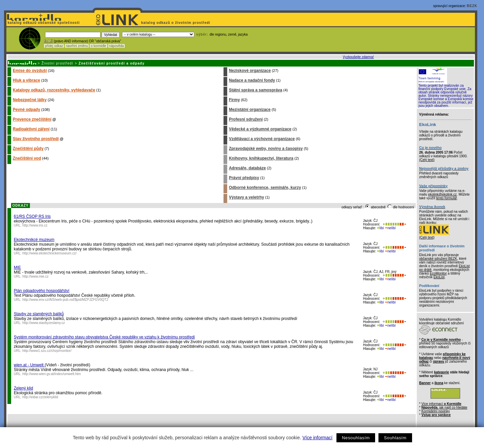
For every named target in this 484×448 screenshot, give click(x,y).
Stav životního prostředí (36, 139)
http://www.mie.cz (36, 276)
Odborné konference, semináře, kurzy (265, 188)
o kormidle (98, 46)
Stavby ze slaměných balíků (39, 314)
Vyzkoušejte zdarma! (358, 57)
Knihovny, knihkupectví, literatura (261, 158)
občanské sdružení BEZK (438, 259)
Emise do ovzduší (30, 71)
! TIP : (48, 41)
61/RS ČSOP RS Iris (32, 216)
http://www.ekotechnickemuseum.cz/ (50, 253)
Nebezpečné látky (30, 100)
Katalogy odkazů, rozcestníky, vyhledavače (54, 90)
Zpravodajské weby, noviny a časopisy (266, 149)
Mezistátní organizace (250, 110)
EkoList (439, 277)
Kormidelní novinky (436, 411)
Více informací (317, 438)
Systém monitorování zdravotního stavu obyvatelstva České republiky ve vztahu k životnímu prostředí (104, 337)
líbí (380, 228)
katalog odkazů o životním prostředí (176, 23)
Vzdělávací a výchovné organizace (262, 139)
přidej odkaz (54, 46)
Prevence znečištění (32, 119)
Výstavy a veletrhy (247, 197)
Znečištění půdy (28, 149)
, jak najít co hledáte (445, 408)
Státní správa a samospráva (256, 90)
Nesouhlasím (356, 438)
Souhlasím (395, 438)
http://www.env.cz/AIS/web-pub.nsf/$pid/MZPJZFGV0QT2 (65, 300)
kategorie (441, 372)
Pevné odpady (26, 110)
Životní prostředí (57, 63)
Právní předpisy (244, 178)
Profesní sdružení (246, 119)
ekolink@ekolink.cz (442, 194)
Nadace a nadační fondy (252, 80)
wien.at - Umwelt (29, 365)
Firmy (234, 100)
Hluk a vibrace (26, 80)
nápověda (117, 46)
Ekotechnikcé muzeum (34, 240)
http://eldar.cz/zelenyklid (40, 397)
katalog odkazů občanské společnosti (43, 23)
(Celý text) (427, 160)
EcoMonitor (438, 273)
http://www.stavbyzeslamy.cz (44, 323)
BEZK (472, 6)
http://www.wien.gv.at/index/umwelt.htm (52, 374)
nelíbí (390, 228)
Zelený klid (23, 388)
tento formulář (447, 198)
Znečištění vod (27, 158)
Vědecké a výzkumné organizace (260, 129)
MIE (17, 268)
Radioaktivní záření (31, 129)
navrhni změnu (77, 46)
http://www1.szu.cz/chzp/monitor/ (47, 351)
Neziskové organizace (250, 71)
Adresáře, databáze (247, 168)
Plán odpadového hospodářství (42, 291)
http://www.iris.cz (35, 225)
